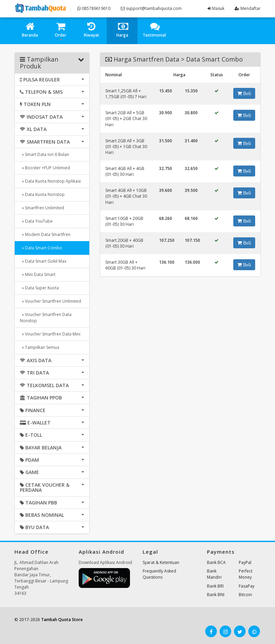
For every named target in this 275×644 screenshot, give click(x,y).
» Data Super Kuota (39, 288)
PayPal (245, 562)
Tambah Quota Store (62, 620)
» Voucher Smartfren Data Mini (50, 334)
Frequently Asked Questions (159, 574)
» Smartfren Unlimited (42, 208)
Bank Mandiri (214, 574)
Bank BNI (216, 595)
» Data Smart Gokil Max (43, 261)
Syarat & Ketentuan (161, 562)
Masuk (216, 8)
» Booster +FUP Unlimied (45, 168)
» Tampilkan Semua (40, 347)
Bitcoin (245, 595)
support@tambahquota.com (151, 8)
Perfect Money (246, 574)
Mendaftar (248, 8)
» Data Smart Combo (41, 248)
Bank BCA (216, 562)
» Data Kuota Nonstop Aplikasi (50, 181)
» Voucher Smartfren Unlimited (50, 301)
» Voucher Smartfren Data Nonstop (46, 318)
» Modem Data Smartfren (45, 234)
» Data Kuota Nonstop (42, 194)
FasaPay (247, 586)
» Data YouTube (36, 221)
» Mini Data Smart (38, 274)
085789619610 (94, 8)
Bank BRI (215, 586)
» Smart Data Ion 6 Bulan (44, 154)
